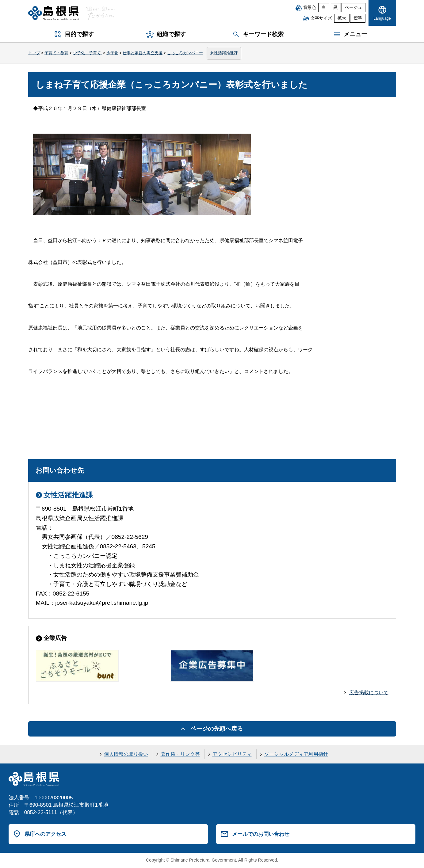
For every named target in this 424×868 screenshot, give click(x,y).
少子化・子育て (88, 53)
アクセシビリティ (232, 754)
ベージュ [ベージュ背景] (353, 8)
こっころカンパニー (185, 53)
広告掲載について (369, 693)
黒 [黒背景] (335, 8)
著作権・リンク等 (180, 754)
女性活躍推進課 (224, 53)
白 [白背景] (324, 8)
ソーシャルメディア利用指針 (296, 754)
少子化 (112, 53)
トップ (34, 53)
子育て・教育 (56, 53)
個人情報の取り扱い (126, 754)
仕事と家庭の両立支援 (143, 53)
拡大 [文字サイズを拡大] (342, 18)
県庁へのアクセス (45, 834)
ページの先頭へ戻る (217, 729)
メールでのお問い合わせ (261, 834)
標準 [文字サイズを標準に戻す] (358, 18)
